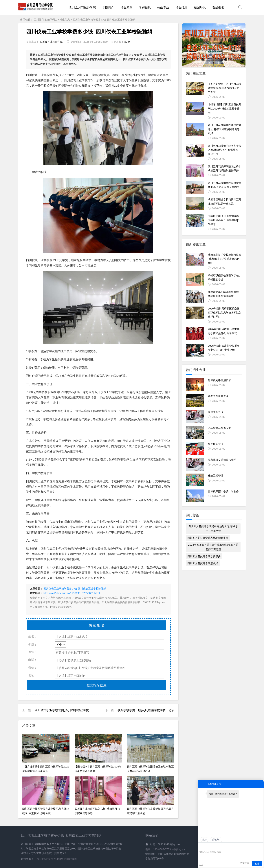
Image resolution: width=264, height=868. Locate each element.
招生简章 (126, 7)
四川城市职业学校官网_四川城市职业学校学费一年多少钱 (72, 710)
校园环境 (200, 7)
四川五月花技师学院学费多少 (204, 556)
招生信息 (181, 7)
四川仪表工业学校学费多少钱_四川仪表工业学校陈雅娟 (104, 20)
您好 (204, 840)
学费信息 (145, 7)
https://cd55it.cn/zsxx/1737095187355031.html (72, 593)
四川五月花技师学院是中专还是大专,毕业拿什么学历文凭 (213, 528)
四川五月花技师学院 (82, 7)
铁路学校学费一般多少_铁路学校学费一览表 (146, 710)
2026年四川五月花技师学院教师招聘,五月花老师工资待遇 (213, 547)
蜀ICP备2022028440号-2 (52, 859)
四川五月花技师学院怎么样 (203, 563)
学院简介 (108, 7)
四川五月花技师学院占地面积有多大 (208, 538)
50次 (127, 42)
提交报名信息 (97, 685)
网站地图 (71, 859)
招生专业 (163, 7)
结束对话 (244, 863)
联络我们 (216, 840)
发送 (257, 864)
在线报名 (218, 7)
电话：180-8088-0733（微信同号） (166, 849)
